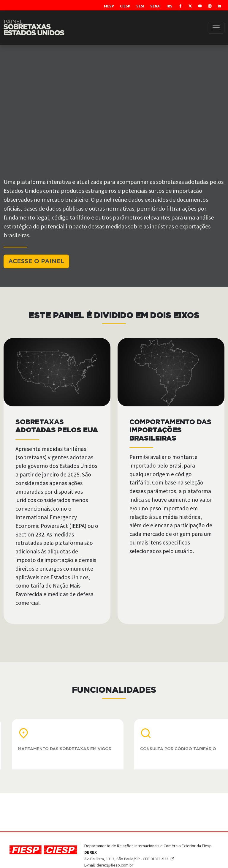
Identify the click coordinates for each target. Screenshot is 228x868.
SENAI (155, 6)
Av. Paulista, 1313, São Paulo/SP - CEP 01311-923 (129, 859)
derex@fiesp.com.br (115, 865)
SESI (140, 6)
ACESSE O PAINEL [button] (36, 261)
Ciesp (125, 6)
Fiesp (109, 6)
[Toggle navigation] (216, 28)
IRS (170, 6)
